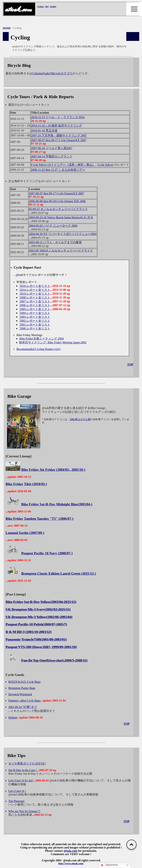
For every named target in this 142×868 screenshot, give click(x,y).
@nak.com (70, 851)
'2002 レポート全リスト (35, 321)
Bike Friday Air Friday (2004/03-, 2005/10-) (53, 470)
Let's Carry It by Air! (21, 780)
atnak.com (18, 9)
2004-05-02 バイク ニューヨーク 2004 (53, 226)
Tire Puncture (16, 801)
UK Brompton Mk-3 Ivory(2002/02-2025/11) (38, 609)
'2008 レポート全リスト (35, 297)
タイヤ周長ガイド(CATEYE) (27, 764)
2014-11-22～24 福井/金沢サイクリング (56, 125)
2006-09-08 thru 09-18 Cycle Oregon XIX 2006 (57, 201)
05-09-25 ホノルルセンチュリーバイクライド (58, 209)
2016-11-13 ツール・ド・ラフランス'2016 (58, 117)
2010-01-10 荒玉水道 (44, 130)
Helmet (13, 717)
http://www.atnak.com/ (71, 863)
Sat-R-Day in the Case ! (22, 770)
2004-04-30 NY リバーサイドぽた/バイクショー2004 (63, 234)
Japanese (109, 865)
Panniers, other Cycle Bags (24, 701)
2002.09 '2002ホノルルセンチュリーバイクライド (61, 251)
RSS (47, 7)
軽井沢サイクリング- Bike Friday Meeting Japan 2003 (53, 342)
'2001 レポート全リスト (35, 325)
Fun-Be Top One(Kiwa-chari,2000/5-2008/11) (54, 660)
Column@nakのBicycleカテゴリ (52, 73)
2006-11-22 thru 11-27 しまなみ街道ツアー (58, 170)
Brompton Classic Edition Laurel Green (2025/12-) (59, 573)
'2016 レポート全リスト (35, 286)
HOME (7, 28)
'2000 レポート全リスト (35, 328)
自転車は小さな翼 (80, 419)
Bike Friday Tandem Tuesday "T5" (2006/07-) (39, 519)
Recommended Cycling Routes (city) (38, 349)
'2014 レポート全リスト (35, 290)
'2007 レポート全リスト (35, 301)
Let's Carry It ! (17, 791)
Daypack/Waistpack (20, 694)
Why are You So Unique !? (24, 811)
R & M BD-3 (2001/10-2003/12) (28, 632)
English (53, 7)
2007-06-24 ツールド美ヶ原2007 (52, 148)
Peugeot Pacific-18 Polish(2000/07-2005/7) (36, 624)
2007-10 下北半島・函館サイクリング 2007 (59, 135)
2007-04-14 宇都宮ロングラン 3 (51, 156)
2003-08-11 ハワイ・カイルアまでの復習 (55, 242)
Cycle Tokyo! (105, 165)
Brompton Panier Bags (22, 688)
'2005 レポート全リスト (35, 309)
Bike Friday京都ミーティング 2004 (41, 339)
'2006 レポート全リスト (35, 305)
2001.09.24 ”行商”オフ (23, 707)
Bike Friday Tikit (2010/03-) (26, 484)
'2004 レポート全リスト (35, 313)
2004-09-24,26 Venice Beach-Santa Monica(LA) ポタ (61, 217)
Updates (41, 7)
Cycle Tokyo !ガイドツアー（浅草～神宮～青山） (63, 165)
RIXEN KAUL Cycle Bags (24, 682)
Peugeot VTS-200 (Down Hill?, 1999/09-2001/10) (41, 647)
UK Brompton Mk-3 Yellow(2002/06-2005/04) (39, 617)
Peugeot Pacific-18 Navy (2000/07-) (47, 553)
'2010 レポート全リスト (35, 294)
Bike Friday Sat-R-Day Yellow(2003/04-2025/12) (41, 602)
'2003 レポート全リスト (35, 317)
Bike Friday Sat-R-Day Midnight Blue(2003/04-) (57, 504)
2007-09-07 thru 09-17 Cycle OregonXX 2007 (59, 140)
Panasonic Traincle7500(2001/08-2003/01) (36, 639)
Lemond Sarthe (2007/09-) (25, 533)
